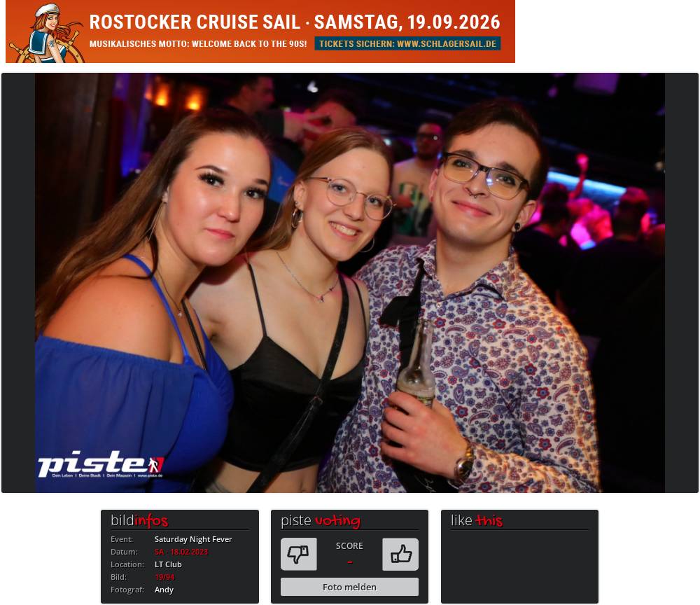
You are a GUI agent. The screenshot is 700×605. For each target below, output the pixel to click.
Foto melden (350, 587)
